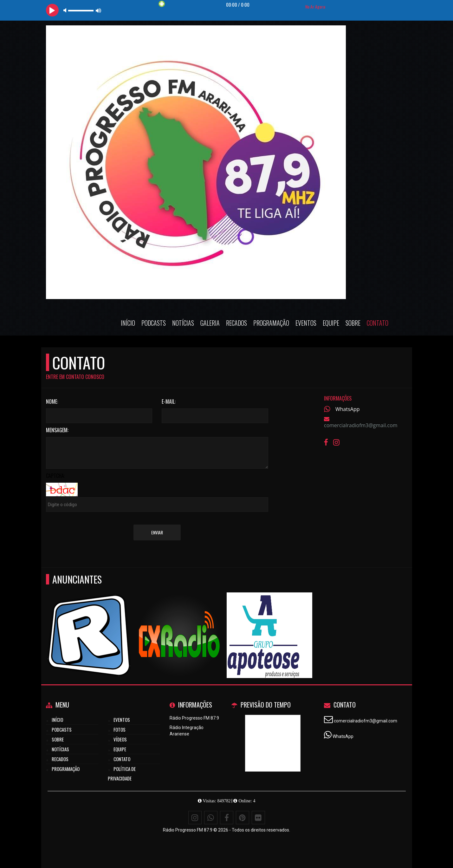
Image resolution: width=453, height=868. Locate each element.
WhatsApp (348, 409)
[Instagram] (195, 818)
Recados (236, 323)
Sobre (353, 323)
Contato (378, 323)
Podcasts (154, 323)
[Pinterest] (243, 818)
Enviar (157, 532)
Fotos (120, 729)
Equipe (331, 323)
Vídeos (120, 739)
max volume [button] (99, 10)
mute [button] (66, 10)
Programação (271, 323)
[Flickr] (258, 818)
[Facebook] (227, 818)
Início (128, 323)
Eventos (306, 323)
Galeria (210, 323)
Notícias (183, 323)
